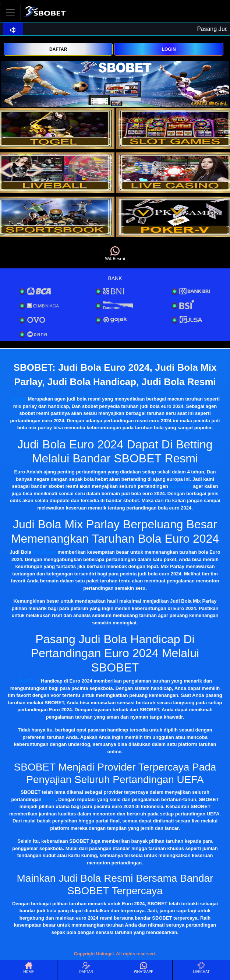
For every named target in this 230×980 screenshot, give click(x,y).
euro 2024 (181, 486)
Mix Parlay (45, 552)
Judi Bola (29, 681)
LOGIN (169, 49)
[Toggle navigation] (10, 12)
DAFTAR (58, 49)
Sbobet (18, 399)
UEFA (49, 799)
